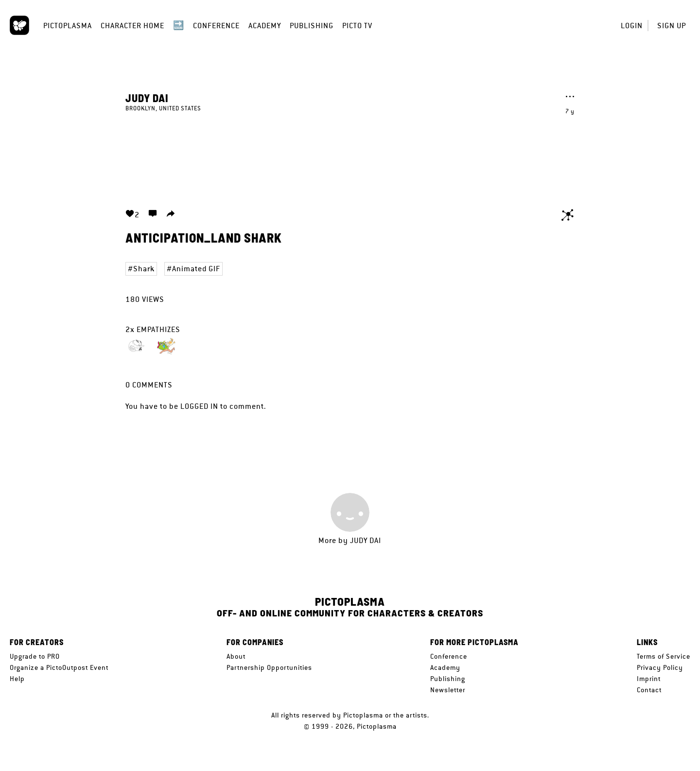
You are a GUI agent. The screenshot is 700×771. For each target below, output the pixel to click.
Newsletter (448, 690)
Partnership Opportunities (269, 667)
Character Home (132, 26)
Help (17, 679)
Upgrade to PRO (35, 656)
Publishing (312, 26)
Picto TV (357, 26)
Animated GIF (196, 269)
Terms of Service (664, 656)
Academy (265, 26)
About (236, 656)
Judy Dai (147, 98)
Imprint (649, 679)
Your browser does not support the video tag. (350, 155)
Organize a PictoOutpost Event (59, 667)
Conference (216, 26)
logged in (199, 406)
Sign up (672, 26)
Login (632, 26)
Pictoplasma (68, 26)
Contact (649, 690)
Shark (144, 269)
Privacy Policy (660, 667)
